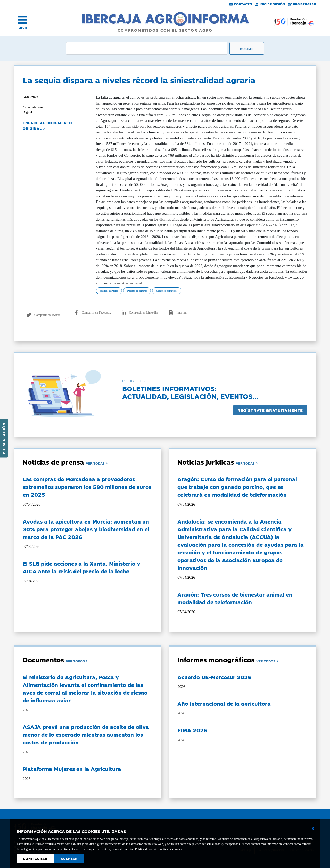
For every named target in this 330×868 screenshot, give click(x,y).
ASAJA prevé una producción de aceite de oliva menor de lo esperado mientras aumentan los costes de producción (86, 734)
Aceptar (69, 858)
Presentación (4, 438)
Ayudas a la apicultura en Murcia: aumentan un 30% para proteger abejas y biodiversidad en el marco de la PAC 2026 (86, 529)
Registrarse (302, 4)
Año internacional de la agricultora (224, 703)
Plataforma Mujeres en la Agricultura (72, 769)
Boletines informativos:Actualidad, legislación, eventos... (190, 392)
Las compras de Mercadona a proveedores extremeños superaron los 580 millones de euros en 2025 (87, 487)
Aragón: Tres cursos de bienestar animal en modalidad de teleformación (235, 598)
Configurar (35, 858)
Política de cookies (170, 849)
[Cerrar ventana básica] (313, 829)
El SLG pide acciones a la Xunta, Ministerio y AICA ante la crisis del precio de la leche (81, 567)
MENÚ (23, 28)
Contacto (241, 4)
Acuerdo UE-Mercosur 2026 (214, 677)
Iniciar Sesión (270, 4)
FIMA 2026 (192, 730)
